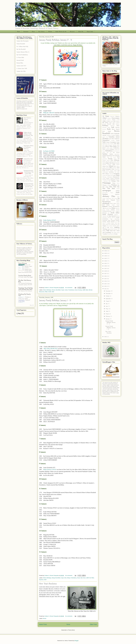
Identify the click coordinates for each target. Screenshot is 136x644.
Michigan (114, 181)
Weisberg (105, 229)
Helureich (108, 162)
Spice (110, 216)
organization (109, 199)
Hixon (118, 162)
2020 (106, 266)
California (109, 135)
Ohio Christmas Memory (27, 119)
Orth (113, 199)
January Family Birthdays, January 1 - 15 (55, 301)
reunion (110, 207)
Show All (32, 305)
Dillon (118, 144)
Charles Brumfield (21, 44)
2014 (106, 281)
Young (118, 233)
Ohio (113, 196)
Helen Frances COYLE (50, 469)
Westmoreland (110, 229)
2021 (106, 263)
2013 (106, 284)
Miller (118, 181)
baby (115, 121)
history (115, 162)
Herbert (112, 162)
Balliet (111, 123)
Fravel (114, 151)
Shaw (114, 211)
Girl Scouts (113, 157)
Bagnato (118, 121)
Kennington (108, 169)
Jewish (107, 168)
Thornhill (113, 220)
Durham (115, 145)
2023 (106, 258)
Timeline (117, 220)
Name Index (90, 32)
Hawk (112, 160)
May (107, 309)
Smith (50, 292)
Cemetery (112, 137)
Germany (117, 156)
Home (18, 32)
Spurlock (41, 580)
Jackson (118, 166)
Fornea (104, 151)
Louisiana (116, 174)
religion (113, 205)
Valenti (107, 225)
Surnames (26, 32)
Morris (118, 183)
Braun (113, 129)
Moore (114, 183)
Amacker (109, 118)
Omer (118, 197)
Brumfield (58, 290)
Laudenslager (105, 172)
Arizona (114, 120)
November (108, 294)
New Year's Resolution (48, 584)
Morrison (105, 185)
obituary (106, 196)
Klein (118, 169)
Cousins (118, 140)
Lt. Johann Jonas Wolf (22, 69)
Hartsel (108, 160)
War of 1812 (106, 228)
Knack (104, 171)
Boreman (117, 127)
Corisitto (113, 141)
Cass (107, 137)
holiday (107, 163)
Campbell (113, 135)
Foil (119, 149)
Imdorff (118, 165)
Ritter (46, 292)
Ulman (113, 223)
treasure (113, 222)
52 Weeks (106, 116)
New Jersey (105, 187)
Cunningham (113, 142)
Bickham (118, 124)
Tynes (104, 223)
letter (104, 174)
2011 (106, 289)
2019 (106, 269)
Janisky (104, 168)
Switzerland (105, 219)
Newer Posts (43, 624)
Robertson (117, 208)
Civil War (111, 139)
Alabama (117, 117)
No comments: (69, 288)
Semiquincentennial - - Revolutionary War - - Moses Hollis (29, 172)
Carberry (117, 135)
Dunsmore (110, 145)
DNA (104, 145)
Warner (112, 228)
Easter (104, 146)
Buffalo (112, 134)
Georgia (104, 156)
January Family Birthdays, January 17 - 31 (56, 40)
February (108, 316)
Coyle (63, 290)
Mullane (114, 185)
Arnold (118, 120)
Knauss (108, 171)
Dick (65, 578)
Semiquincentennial (107, 211)
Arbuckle (104, 120)
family (108, 148)
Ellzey (69, 578)
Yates (112, 233)
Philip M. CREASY (49, 113)
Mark (87, 290)
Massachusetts (116, 177)
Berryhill (109, 124)
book (113, 127)
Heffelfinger (117, 160)
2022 (106, 261)
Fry (111, 153)
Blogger (76, 641)
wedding (117, 227)
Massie (104, 178)
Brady (53, 578)
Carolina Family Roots (25, 276)
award (112, 121)
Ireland (111, 166)
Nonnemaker (105, 193)
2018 (106, 271)
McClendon (117, 178)
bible (114, 124)
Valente (104, 225)
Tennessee (105, 220)
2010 (106, 337)
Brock (104, 131)
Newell (118, 189)
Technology (117, 219)
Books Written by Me (61, 32)
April (107, 311)
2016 (106, 276)
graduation (105, 159)
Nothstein (117, 195)
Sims (109, 213)
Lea (115, 172)
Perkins (118, 202)
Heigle (104, 162)
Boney (109, 127)
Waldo (118, 226)
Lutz (109, 176)
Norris (112, 193)
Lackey (115, 171)
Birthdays (49, 290)
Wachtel (114, 226)
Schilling (113, 210)
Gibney (104, 157)
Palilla (104, 200)
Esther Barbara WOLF (50, 220)
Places (33, 32)
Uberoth (109, 223)
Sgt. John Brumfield (21, 49)
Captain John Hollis (21, 71)
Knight (111, 171)
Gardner (105, 154)
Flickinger (112, 149)
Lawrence (111, 172)
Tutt (119, 222)
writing (108, 232)
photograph (106, 203)
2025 (106, 253)
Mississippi (107, 183)
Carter (104, 137)
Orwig (116, 199)
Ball (103, 123)
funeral (118, 153)
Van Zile (118, 225)
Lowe (106, 176)
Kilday (113, 169)
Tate (111, 219)
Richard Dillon (20, 63)
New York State (109, 189)
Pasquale (113, 200)
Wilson (104, 231)
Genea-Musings (23, 263)
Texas (109, 220)
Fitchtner (108, 149)
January (108, 319)
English (115, 146)
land (118, 171)
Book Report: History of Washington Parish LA (29, 147)
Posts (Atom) (71, 630)
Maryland (110, 177)
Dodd (106, 145)
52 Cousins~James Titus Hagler (26, 277)
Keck (118, 168)
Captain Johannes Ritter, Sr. (23, 52)
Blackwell (112, 126)
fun (114, 152)
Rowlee (108, 210)
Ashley (104, 121)
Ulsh (116, 223)
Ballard (107, 123)
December (108, 291)
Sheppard (118, 211)
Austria (108, 121)
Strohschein (105, 218)
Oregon (104, 199)
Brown (53, 290)
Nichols (118, 191)
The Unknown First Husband (25, 291)
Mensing (109, 180)
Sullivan (113, 218)
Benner (114, 123)
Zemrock (112, 234)
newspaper (107, 191)
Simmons (105, 213)
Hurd (84, 578)
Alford (44, 290)
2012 (106, 286)
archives (109, 120)
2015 (106, 279)
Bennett (118, 123)
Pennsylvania (106, 202)
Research (105, 206)
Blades (118, 126)
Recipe (108, 205)
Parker (108, 200)
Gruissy (80, 290)
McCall (90, 290)
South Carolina (108, 215)
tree (116, 222)
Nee (118, 185)
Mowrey (109, 185)
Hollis (111, 163)
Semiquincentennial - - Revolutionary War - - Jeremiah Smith (29, 185)
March (107, 314)
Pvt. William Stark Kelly (22, 47)
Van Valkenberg (112, 225)
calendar (104, 135)
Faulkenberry (116, 148)
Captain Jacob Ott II (21, 66)
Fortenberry (71, 290)
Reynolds (107, 208)
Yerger (115, 233)
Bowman (104, 129)
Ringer (110, 208)
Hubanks (118, 163)
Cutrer (66, 290)
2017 (106, 274)
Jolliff (84, 290)
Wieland (115, 229)
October (108, 296)
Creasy (108, 142)
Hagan (115, 159)
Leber (118, 172)
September (108, 299)
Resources (72, 32)
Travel (109, 222)
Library (107, 174)
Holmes (114, 163)
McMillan (104, 180)
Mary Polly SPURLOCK (51, 349)
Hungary (109, 165)
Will (119, 229)
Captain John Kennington (23, 41)
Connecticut (106, 140)
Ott (90, 578)
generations (117, 154)
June (107, 306)
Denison (112, 144)
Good (76, 290)
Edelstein (107, 146)
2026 (106, 251)
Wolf (53, 292)
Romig (104, 210)
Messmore (42, 292)
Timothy (104, 222)
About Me (81, 32)
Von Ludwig (110, 226)
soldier (118, 213)
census (118, 137)
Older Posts (93, 624)
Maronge (104, 177)
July (107, 304)
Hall (81, 578)
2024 (106, 256)
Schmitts (118, 210)
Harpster (104, 160)
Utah (118, 223)
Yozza (109, 234)
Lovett (104, 176)
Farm (111, 148)
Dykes (118, 145)
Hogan (104, 163)
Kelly (104, 169)
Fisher (104, 149)
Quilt (104, 205)
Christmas (105, 139)
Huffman (104, 165)
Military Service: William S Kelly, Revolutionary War (28, 134)
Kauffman (114, 168)
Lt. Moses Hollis (20, 58)
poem (115, 204)
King (116, 169)
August (108, 301)
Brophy (110, 131)
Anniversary (115, 118)
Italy (115, 166)
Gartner (111, 154)
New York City (114, 187)
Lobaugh (111, 174)
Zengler (116, 234)
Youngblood (105, 234)
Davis (109, 144)
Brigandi (118, 129)
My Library (41, 32)
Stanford (118, 216)
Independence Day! (28, 159)
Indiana (104, 166)
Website (50, 32)
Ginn (108, 157)
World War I (113, 231)
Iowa (107, 166)
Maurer (108, 178)
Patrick (118, 200)
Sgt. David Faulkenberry (22, 55)
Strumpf (109, 218)
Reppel (118, 205)
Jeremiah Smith (20, 60)
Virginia (104, 226)
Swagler (118, 218)
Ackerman (112, 117)
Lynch (111, 176)
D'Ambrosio (105, 144)
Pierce (112, 204)
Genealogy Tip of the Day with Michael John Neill (26, 289)
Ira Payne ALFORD (49, 151)
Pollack (118, 204)
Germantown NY (111, 156)
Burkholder (117, 134)
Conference (117, 139)
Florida (116, 149)
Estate (118, 146)
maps (114, 176)
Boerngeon (105, 127)
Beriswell (104, 124)
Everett (104, 148)
